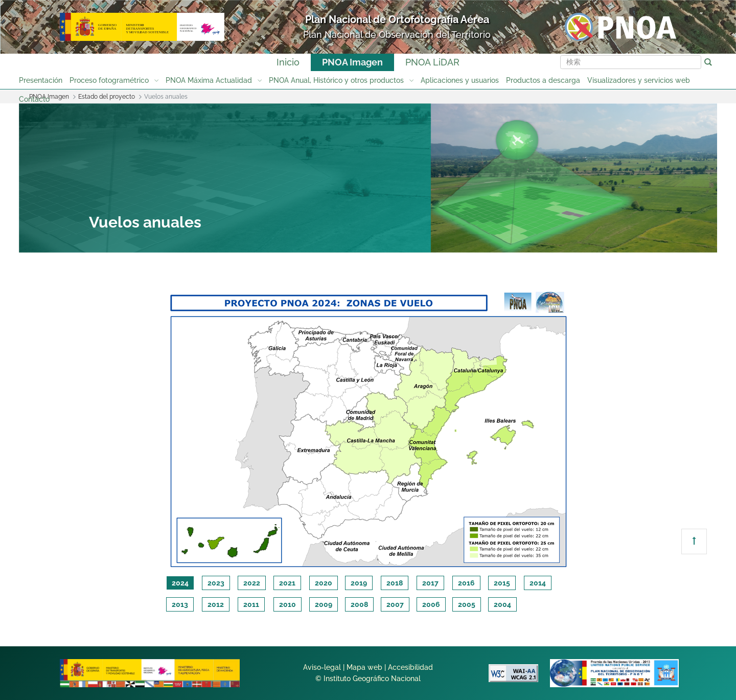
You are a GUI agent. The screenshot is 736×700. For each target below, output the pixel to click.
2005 (467, 604)
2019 (359, 583)
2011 (251, 604)
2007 (395, 604)
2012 (216, 604)
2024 (180, 583)
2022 (252, 583)
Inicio (288, 62)
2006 (431, 604)
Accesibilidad (410, 667)
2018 (395, 583)
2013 (180, 604)
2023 (216, 583)
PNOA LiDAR (432, 62)
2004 (502, 604)
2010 (287, 604)
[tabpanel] (368, 428)
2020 (324, 583)
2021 (287, 583)
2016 (466, 583)
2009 (324, 604)
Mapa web (364, 667)
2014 (538, 583)
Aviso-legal (322, 667)
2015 (502, 583)
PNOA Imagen (352, 62)
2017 (430, 583)
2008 (359, 604)
